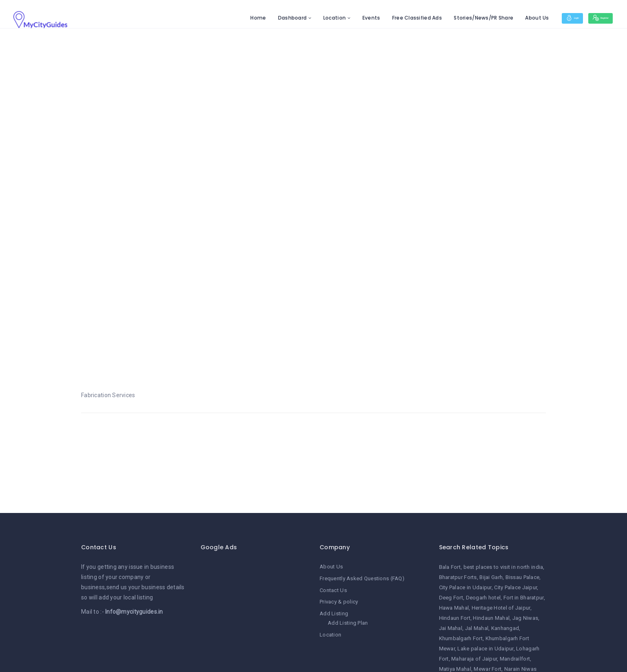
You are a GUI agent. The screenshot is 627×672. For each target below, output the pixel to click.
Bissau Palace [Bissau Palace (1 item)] (523, 577)
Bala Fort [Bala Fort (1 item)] (450, 567)
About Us (510, 18)
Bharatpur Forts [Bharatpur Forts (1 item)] (458, 577)
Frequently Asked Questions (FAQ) (362, 578)
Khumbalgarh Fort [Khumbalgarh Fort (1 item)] (461, 638)
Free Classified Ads (390, 18)
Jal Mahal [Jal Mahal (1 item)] (477, 628)
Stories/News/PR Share (457, 18)
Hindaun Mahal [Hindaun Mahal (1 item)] (491, 618)
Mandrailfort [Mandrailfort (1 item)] (515, 659)
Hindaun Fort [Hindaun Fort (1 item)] (455, 618)
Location (308, 18)
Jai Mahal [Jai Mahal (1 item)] (451, 628)
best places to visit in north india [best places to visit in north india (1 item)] (503, 567)
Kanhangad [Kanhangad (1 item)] (505, 628)
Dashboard (266, 18)
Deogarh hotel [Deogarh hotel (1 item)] (483, 598)
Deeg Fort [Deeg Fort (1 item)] (451, 598)
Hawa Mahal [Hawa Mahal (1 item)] (454, 608)
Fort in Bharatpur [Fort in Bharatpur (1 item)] (524, 598)
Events (344, 18)
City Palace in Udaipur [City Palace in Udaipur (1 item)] (465, 587)
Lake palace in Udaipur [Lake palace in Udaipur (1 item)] (485, 649)
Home (232, 18)
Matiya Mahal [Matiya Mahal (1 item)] (455, 669)
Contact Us (333, 590)
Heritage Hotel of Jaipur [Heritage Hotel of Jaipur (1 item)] (501, 608)
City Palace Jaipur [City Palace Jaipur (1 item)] (516, 587)
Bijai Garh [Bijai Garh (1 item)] (491, 577)
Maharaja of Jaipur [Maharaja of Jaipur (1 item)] (474, 659)
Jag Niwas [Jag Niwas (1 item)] (525, 618)
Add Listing (334, 613)
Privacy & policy (339, 601)
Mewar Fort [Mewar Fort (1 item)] (488, 669)
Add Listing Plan (348, 622)
